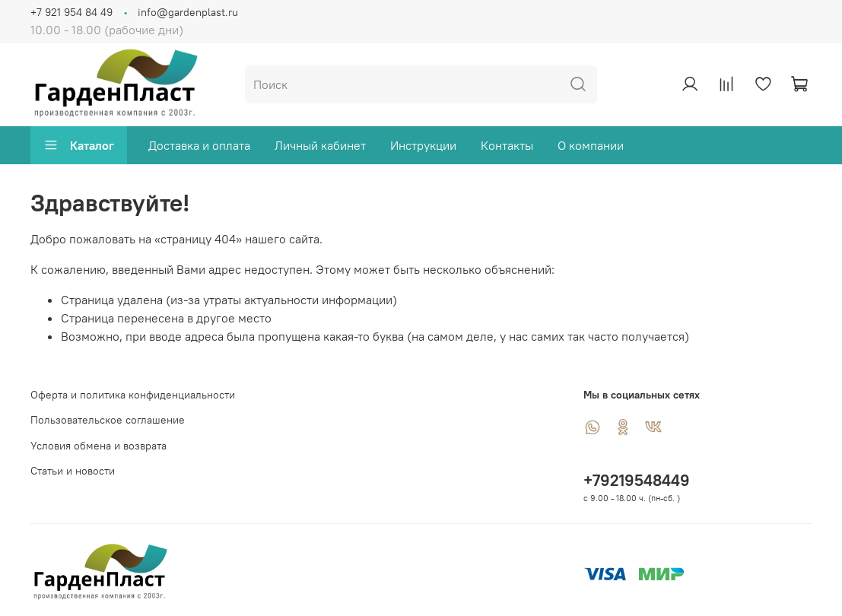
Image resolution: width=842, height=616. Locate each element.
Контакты (507, 145)
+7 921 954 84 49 (71, 12)
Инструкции (423, 145)
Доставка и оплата (199, 145)
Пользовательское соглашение (108, 420)
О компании (591, 145)
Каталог (79, 145)
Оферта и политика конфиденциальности (133, 395)
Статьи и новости (73, 471)
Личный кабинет (320, 145)
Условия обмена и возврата (98, 446)
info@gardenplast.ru (188, 12)
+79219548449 (637, 480)
